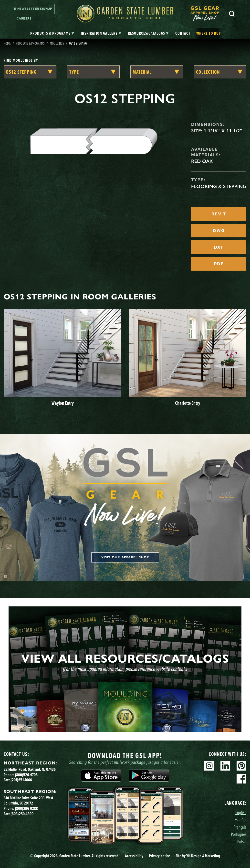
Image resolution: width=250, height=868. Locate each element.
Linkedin (225, 766)
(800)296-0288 (26, 808)
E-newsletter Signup (33, 9)
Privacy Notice (159, 856)
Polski (242, 842)
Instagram (209, 766)
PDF (219, 264)
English (241, 812)
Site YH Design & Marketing (198, 856)
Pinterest (241, 766)
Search (232, 14)
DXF (219, 247)
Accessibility (134, 856)
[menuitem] (207, 14)
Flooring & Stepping (219, 186)
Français (240, 827)
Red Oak (202, 161)
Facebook (241, 779)
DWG (219, 231)
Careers (24, 18)
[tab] (52, 33)
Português (239, 834)
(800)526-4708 (26, 775)
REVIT (219, 214)
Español (240, 820)
